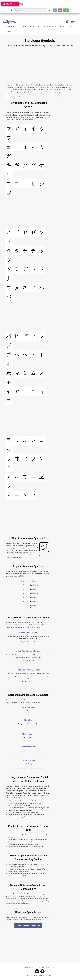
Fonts (62, 96)
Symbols (10, 26)
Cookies (35, 975)
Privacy (29, 975)
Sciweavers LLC (46, 967)
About (51, 975)
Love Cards (55, 96)
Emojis (32, 26)
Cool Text (60, 26)
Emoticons (21, 26)
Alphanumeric (22, 96)
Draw (50, 26)
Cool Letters (31, 96)
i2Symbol (7, 21)
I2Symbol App (10, 4)
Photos (41, 26)
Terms (40, 975)
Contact (45, 975)
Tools (69, 26)
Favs (9, 31)
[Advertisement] (40, 63)
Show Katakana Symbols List (28, 926)
